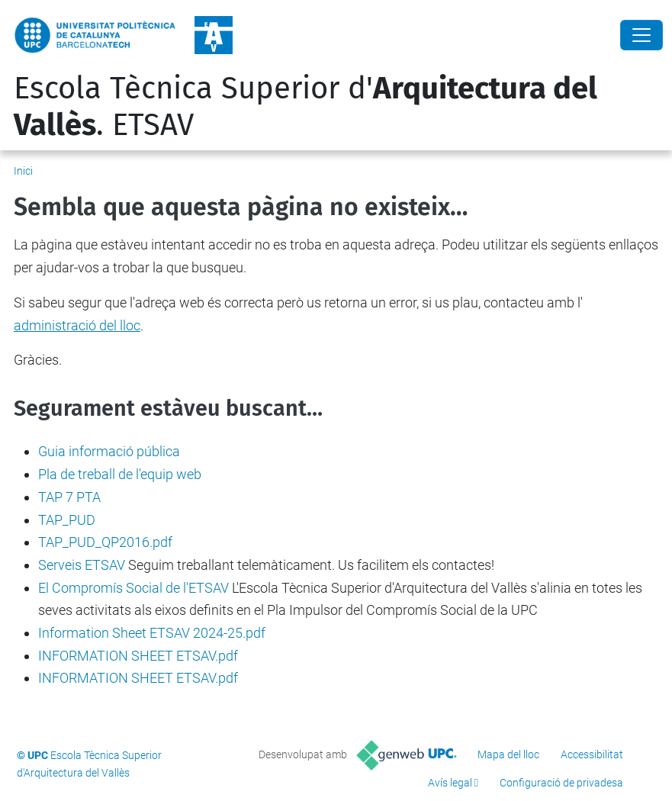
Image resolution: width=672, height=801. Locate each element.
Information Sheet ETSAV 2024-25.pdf (152, 633)
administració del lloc (77, 325)
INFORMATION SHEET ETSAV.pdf (138, 656)
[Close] (641, 35)
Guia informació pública (109, 451)
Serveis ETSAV (82, 565)
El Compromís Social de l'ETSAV (133, 588)
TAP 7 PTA (69, 497)
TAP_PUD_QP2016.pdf (105, 542)
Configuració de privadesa (561, 783)
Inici (23, 171)
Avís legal (450, 783)
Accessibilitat (592, 754)
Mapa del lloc (508, 754)
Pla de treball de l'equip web (120, 474)
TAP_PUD (67, 520)
